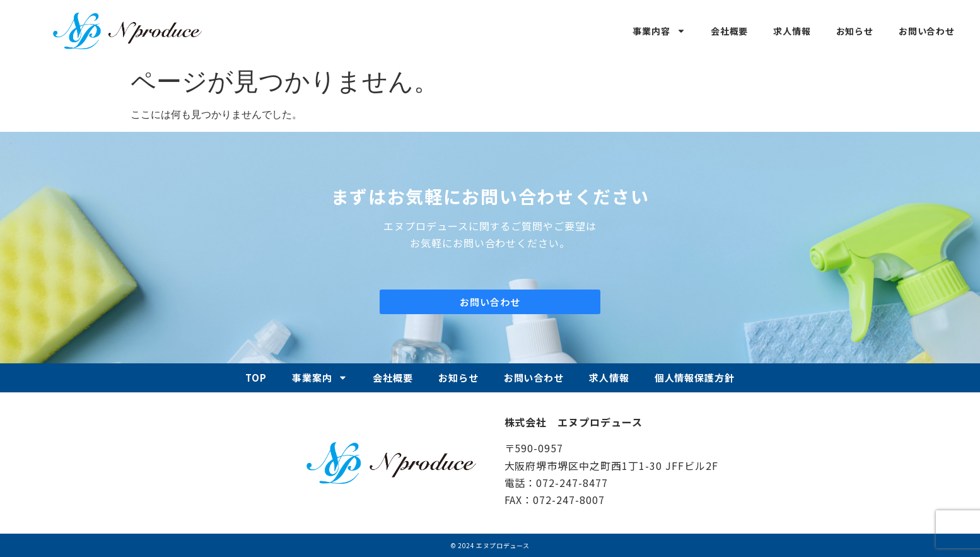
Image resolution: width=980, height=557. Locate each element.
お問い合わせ (927, 31)
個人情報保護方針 (695, 378)
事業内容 (659, 31)
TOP (256, 378)
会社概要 (729, 31)
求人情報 (792, 31)
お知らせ (855, 31)
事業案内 (320, 378)
